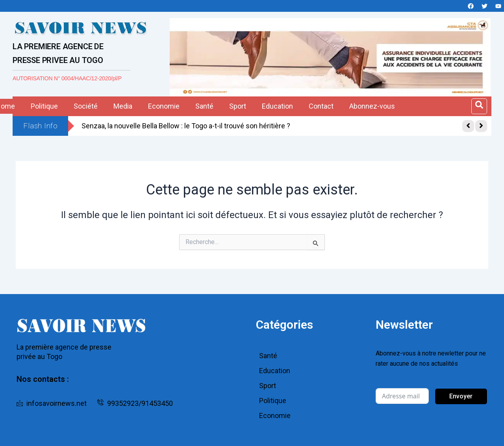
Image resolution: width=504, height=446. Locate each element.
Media (123, 106)
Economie (164, 106)
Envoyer (461, 396)
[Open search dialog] (479, 106)
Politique (44, 106)
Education (277, 106)
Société (86, 106)
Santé (204, 106)
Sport (238, 106)
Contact (321, 106)
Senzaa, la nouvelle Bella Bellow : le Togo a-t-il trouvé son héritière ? (186, 126)
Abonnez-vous (372, 106)
